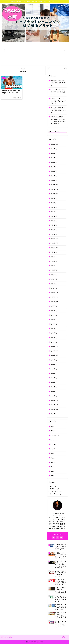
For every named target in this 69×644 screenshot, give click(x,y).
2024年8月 (54, 149)
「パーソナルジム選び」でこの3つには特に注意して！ (58, 92)
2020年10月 (55, 355)
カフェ (53, 431)
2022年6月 (54, 266)
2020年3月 (54, 387)
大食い (53, 458)
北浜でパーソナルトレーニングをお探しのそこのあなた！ (58, 101)
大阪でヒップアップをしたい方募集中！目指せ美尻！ (58, 83)
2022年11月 (55, 243)
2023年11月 (55, 189)
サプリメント (55, 435)
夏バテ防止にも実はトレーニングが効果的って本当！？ (58, 110)
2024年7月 (54, 153)
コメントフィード (56, 491)
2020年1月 (54, 396)
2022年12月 (55, 239)
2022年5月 (54, 270)
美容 (52, 476)
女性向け (54, 462)
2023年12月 (55, 185)
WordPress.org (56, 494)
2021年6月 (54, 320)
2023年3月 (54, 225)
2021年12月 (55, 293)
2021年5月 (54, 324)
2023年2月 (54, 230)
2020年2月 (54, 391)
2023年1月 (54, 234)
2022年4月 (54, 275)
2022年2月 (54, 284)
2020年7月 (54, 369)
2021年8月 (54, 311)
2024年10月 (55, 144)
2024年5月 (54, 162)
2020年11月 (55, 351)
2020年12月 (55, 346)
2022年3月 (54, 279)
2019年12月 (55, 400)
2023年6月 (54, 212)
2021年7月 (54, 315)
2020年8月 (54, 365)
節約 (52, 471)
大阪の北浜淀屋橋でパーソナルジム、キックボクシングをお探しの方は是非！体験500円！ (58, 120)
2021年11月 (55, 297)
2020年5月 (54, 378)
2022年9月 (54, 252)
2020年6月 (54, 373)
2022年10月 (55, 248)
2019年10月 (55, 409)
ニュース (54, 444)
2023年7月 (54, 207)
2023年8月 (54, 203)
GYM (52, 426)
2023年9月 (54, 198)
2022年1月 (54, 288)
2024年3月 (54, 171)
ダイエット (54, 440)
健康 (52, 453)
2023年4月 (54, 221)
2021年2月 (54, 338)
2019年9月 (54, 414)
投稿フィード (55, 489)
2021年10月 (55, 302)
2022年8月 (54, 257)
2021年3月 (54, 333)
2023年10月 (55, 194)
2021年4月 (54, 329)
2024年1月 (54, 180)
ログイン (53, 486)
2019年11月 (55, 405)
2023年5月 (54, 216)
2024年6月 (54, 158)
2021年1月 (54, 342)
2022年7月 (54, 261)
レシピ (53, 449)
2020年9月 (54, 360)
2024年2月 (54, 176)
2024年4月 (54, 167)
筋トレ (53, 467)
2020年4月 (54, 382)
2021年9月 (54, 306)
